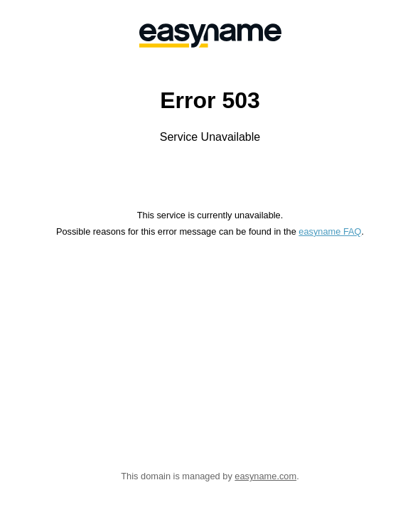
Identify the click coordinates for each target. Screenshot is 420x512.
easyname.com (265, 476)
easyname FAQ (330, 231)
